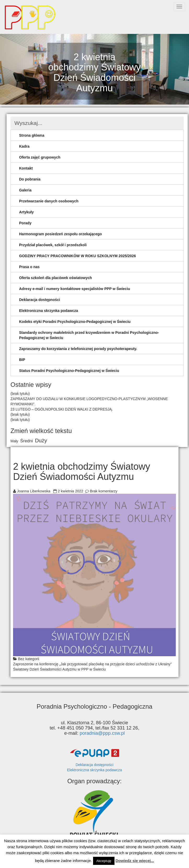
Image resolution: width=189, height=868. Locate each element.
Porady (25, 223)
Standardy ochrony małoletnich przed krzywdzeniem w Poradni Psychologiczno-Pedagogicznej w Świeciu (89, 335)
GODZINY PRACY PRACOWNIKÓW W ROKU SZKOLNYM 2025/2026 (78, 256)
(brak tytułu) (20, 394)
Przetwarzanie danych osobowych (49, 201)
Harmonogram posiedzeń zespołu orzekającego (61, 234)
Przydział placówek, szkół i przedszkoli (53, 245)
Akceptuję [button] (104, 861)
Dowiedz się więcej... (135, 861)
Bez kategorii (29, 659)
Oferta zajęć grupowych (40, 157)
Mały (14, 441)
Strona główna (32, 135)
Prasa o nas (29, 267)
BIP (22, 360)
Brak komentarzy (104, 491)
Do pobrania (30, 179)
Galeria (25, 190)
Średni (27, 441)
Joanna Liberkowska (34, 491)
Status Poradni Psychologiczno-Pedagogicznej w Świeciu (69, 371)
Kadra (24, 146)
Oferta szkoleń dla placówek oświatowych (56, 278)
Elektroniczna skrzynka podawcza (49, 311)
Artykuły (26, 212)
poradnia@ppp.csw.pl (102, 733)
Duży (41, 441)
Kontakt (26, 168)
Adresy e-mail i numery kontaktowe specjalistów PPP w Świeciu (75, 289)
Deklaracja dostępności (39, 300)
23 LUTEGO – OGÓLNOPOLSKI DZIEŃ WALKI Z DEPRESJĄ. (62, 409)
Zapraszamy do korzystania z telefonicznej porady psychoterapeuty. (78, 349)
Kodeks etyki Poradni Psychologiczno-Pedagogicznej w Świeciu (75, 322)
